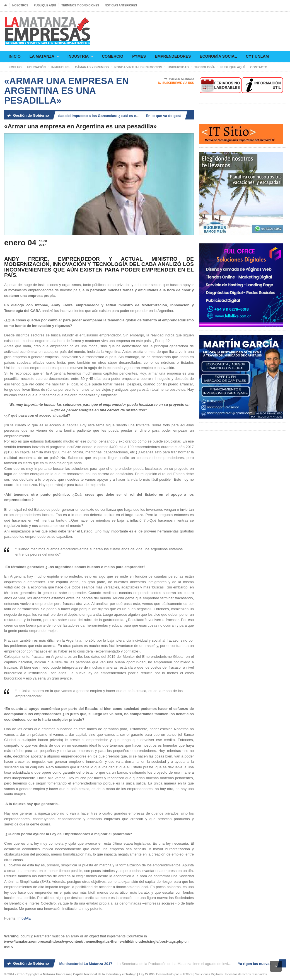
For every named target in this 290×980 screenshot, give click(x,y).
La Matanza (44, 57)
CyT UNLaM (257, 56)
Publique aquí (45, 5)
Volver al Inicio (179, 79)
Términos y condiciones (80, 5)
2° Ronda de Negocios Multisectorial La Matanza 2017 (67, 964)
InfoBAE (24, 918)
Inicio (15, 56)
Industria (80, 57)
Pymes (139, 56)
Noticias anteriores (121, 5)
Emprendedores (173, 56)
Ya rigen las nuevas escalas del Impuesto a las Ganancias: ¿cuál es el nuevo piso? (89, 116)
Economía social (218, 56)
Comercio (113, 56)
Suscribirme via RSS (176, 83)
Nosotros (20, 5)
